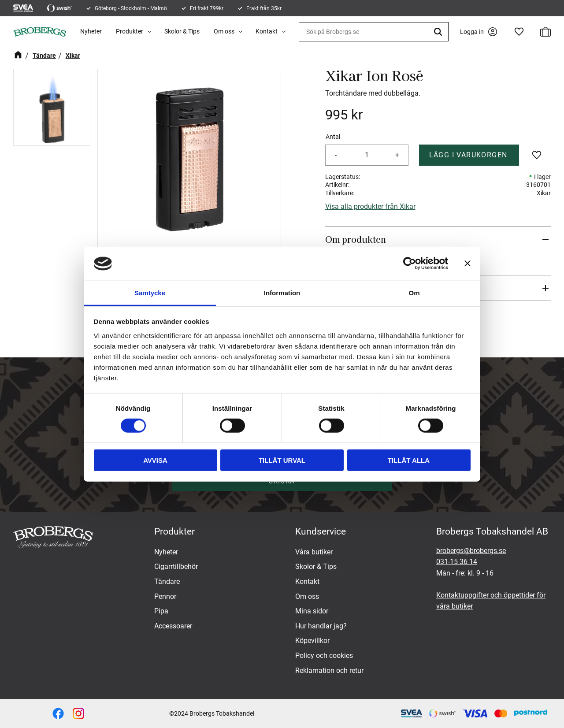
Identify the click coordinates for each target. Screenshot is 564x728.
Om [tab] (414, 293)
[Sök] (439, 32)
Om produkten (356, 239)
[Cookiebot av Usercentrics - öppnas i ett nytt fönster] (410, 264)
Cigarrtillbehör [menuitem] (176, 566)
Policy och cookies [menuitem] (324, 656)
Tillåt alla (409, 460)
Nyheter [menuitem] (91, 31)
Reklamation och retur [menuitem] (329, 670)
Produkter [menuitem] (130, 31)
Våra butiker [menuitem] (314, 552)
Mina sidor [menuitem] (312, 611)
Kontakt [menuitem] (267, 31)
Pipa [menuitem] (161, 611)
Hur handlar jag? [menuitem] (321, 626)
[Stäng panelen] (468, 264)
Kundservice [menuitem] (321, 531)
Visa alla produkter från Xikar (370, 206)
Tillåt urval (282, 460)
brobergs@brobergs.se (471, 551)
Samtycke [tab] (150, 293)
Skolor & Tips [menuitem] (182, 31)
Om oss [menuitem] (224, 31)
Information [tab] (282, 293)
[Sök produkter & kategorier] (374, 32)
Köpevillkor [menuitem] (312, 641)
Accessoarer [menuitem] (173, 626)
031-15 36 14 (457, 562)
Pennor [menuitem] (165, 596)
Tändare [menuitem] (167, 581)
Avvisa (155, 460)
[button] (519, 32)
